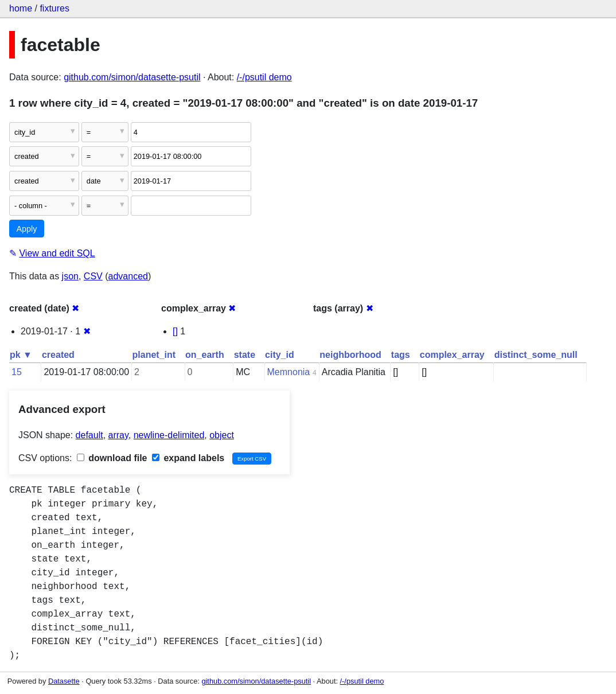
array (118, 435)
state (245, 355)
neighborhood (350, 355)
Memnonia (289, 372)
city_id (280, 355)
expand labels (188, 458)
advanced (128, 276)
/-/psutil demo (264, 77)
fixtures (54, 8)
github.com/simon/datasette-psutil (132, 77)
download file (112, 458)
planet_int (154, 355)
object (222, 435)
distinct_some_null (536, 355)
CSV (93, 276)
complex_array (452, 355)
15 (17, 372)
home (21, 8)
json (70, 276)
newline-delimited (169, 435)
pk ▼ (21, 355)
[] (175, 331)
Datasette (64, 681)
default (89, 435)
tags (401, 355)
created (58, 355)
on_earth (205, 355)
